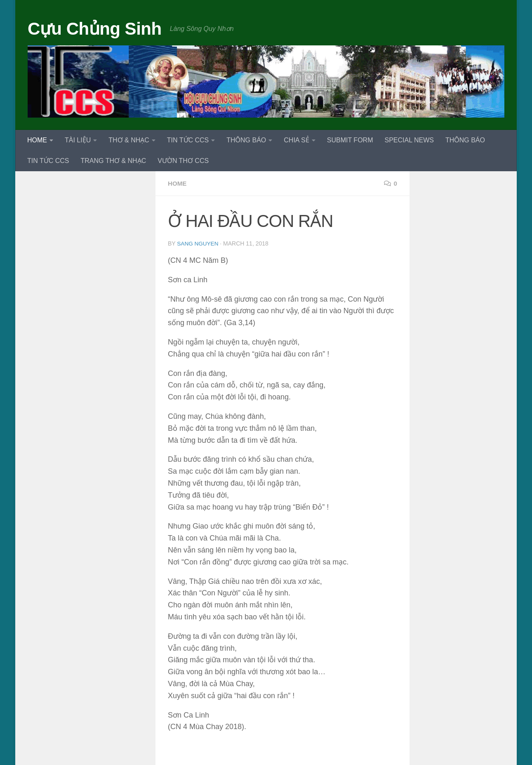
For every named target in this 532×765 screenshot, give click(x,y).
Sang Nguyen (198, 243)
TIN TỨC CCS (188, 140)
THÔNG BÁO (246, 140)
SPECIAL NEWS (409, 140)
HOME (37, 140)
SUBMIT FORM (350, 140)
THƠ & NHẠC (129, 140)
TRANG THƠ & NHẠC (113, 161)
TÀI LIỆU (78, 140)
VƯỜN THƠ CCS (183, 161)
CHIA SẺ (296, 140)
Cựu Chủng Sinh (95, 29)
